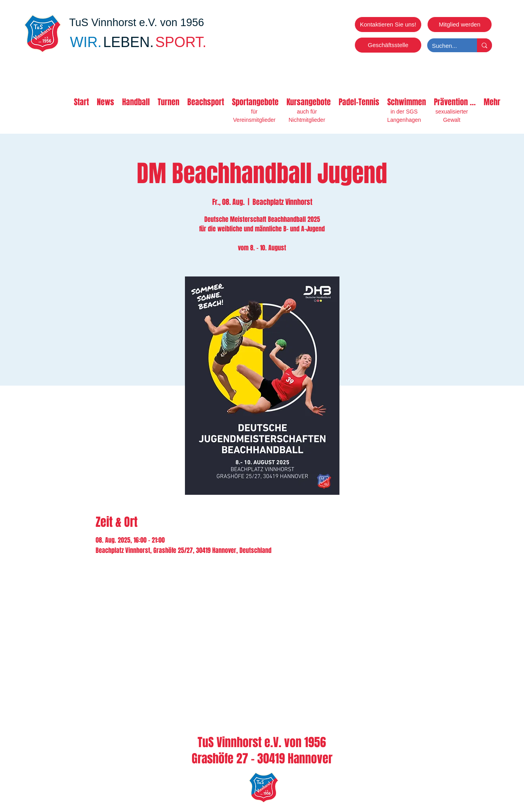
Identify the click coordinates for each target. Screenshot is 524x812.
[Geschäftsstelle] (388, 45)
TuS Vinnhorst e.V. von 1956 (137, 23)
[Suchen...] (446, 46)
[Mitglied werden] (460, 25)
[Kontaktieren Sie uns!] (388, 25)
